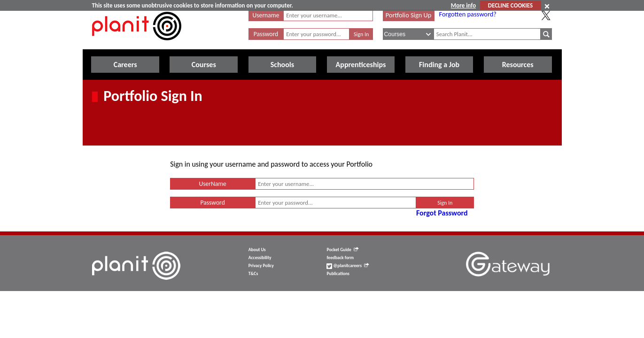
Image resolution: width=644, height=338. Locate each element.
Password (266, 34)
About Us (257, 250)
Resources (518, 65)
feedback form (340, 258)
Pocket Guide (342, 250)
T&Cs (253, 274)
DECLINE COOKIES (510, 5)
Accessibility (260, 258)
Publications (338, 274)
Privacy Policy (261, 266)
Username (266, 15)
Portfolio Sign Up (409, 15)
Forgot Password (442, 213)
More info (463, 5)
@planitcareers (348, 266)
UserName (212, 184)
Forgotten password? (468, 14)
